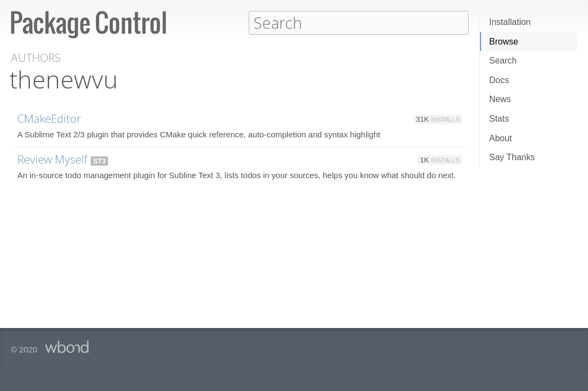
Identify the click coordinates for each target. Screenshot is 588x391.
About (501, 138)
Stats (499, 119)
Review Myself (52, 159)
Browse (504, 42)
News (500, 99)
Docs (499, 80)
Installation (510, 22)
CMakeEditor (49, 118)
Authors (36, 57)
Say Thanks (512, 157)
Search (503, 61)
